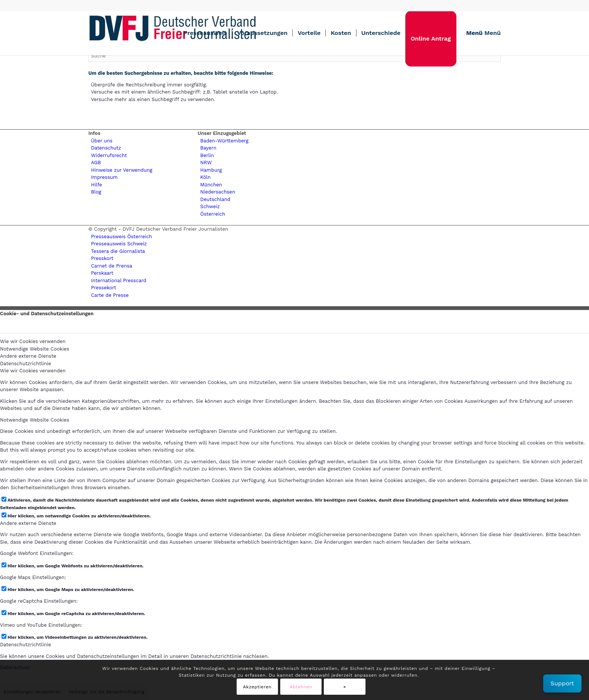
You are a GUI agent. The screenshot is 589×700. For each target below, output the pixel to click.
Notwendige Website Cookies (35, 420)
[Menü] (481, 33)
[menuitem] (205, 33)
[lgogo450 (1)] (173, 33)
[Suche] (294, 56)
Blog (96, 192)
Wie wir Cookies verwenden (33, 371)
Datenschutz (106, 148)
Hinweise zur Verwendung (122, 170)
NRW (206, 163)
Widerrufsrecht (109, 155)
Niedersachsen (218, 192)
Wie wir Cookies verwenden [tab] (33, 341)
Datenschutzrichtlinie (26, 645)
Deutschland (215, 199)
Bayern (208, 148)
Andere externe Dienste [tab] (28, 356)
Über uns (102, 141)
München (211, 185)
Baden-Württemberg (224, 141)
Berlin (207, 155)
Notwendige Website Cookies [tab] (35, 349)
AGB (96, 163)
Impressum (104, 177)
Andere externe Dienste (28, 523)
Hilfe (96, 185)
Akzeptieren (257, 687)
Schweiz (210, 206)
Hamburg (211, 170)
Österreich (213, 214)
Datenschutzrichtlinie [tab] (26, 364)
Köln (205, 177)
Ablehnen (301, 687)
